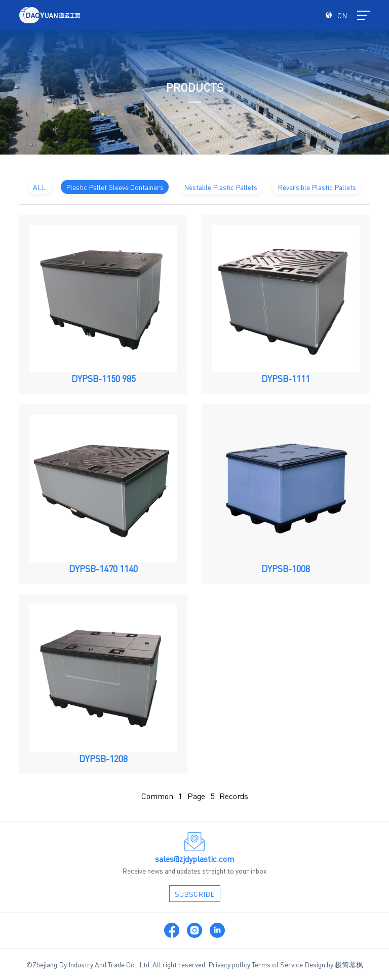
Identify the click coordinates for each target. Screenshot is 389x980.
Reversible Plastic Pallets (317, 187)
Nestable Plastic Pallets (221, 187)
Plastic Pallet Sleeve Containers (115, 187)
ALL (39, 187)
